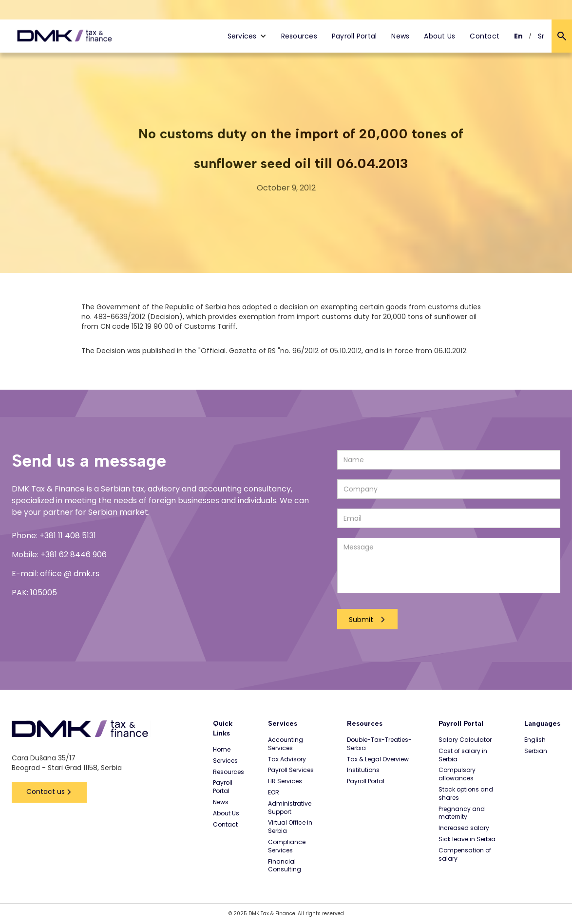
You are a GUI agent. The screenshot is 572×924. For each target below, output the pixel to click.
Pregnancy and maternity (462, 813)
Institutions (363, 770)
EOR (274, 792)
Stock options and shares (466, 794)
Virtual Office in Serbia (290, 827)
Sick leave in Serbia (467, 839)
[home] (65, 36)
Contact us (46, 792)
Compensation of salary (465, 855)
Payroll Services (291, 770)
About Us (439, 36)
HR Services (285, 781)
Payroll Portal (354, 36)
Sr (541, 36)
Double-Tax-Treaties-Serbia (379, 744)
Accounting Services (286, 744)
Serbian (536, 751)
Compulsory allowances (457, 774)
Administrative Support (290, 808)
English (535, 740)
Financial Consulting (285, 866)
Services (225, 761)
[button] (247, 36)
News (400, 36)
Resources (299, 36)
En (519, 36)
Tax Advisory (287, 759)
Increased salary (464, 828)
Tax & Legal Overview (378, 759)
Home (222, 750)
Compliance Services (287, 846)
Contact (485, 36)
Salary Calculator (465, 740)
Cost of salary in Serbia (463, 755)
